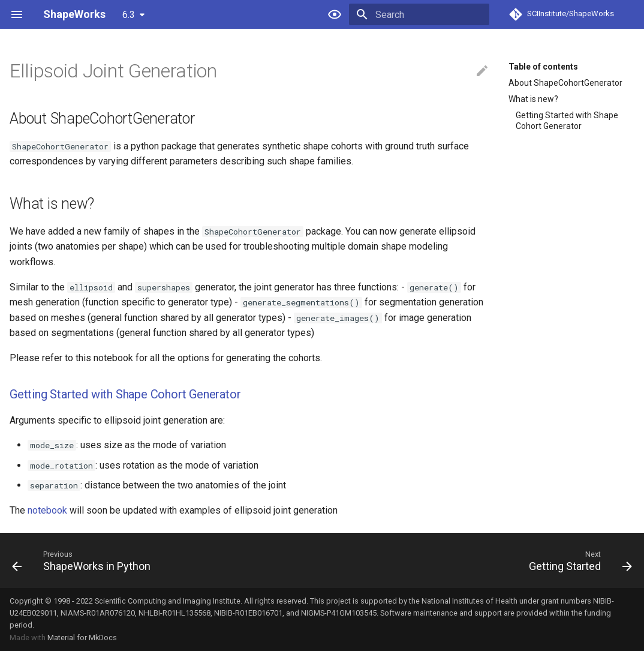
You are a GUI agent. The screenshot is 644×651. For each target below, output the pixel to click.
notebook (47, 510)
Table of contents (543, 67)
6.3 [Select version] (129, 15)
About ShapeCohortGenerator (565, 83)
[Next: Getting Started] (577, 560)
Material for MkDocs (82, 637)
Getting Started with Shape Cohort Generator (567, 121)
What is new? (533, 99)
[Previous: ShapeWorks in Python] (84, 560)
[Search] (419, 14)
